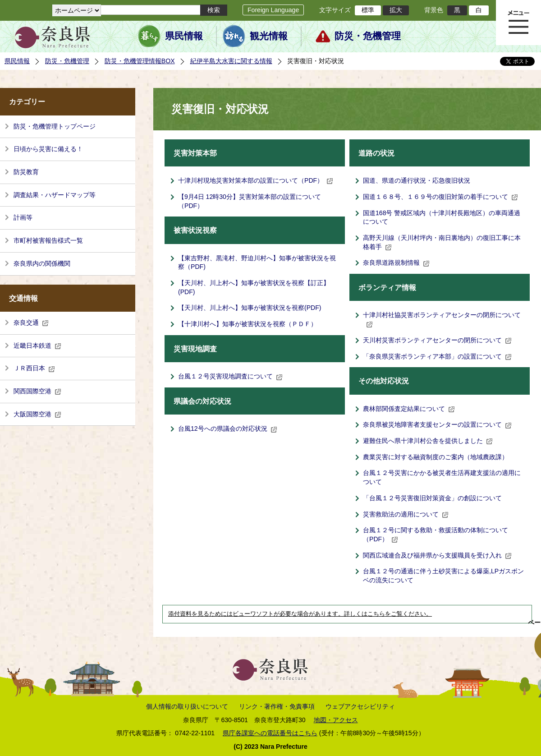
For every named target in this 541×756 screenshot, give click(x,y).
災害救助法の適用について (406, 514)
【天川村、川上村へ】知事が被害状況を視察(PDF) (250, 308)
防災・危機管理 (368, 36)
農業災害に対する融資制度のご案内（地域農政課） (436, 457)
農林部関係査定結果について (409, 409)
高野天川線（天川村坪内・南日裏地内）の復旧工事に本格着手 (442, 242)
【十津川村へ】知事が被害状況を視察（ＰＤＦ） (248, 324)
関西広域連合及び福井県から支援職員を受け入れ (437, 555)
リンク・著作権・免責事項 (277, 706)
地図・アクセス (336, 720)
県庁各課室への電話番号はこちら (270, 733)
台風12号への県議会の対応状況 (228, 429)
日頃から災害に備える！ (48, 149)
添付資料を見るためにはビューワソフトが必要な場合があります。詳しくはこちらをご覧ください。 (300, 614)
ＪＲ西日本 (34, 368)
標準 (368, 10)
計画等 (23, 217)
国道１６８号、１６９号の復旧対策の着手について (440, 197)
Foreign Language (273, 10)
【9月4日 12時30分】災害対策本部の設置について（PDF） (250, 201)
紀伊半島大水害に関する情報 (231, 61)
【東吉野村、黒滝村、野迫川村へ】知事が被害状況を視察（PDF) (257, 263)
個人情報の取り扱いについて (187, 706)
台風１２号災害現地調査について (230, 376)
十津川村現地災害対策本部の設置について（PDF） (256, 180)
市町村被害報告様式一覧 (48, 240)
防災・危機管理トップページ (55, 126)
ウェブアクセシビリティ (360, 706)
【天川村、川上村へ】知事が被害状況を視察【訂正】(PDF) (254, 287)
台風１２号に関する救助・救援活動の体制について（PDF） (436, 535)
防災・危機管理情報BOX (140, 61)
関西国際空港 (37, 391)
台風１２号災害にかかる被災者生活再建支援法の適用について (442, 477)
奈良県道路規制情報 (396, 263)
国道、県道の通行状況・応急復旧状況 (417, 180)
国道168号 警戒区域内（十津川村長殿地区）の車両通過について (442, 217)
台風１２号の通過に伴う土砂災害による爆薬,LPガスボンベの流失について (443, 576)
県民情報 (184, 36)
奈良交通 (31, 323)
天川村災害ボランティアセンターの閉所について (437, 340)
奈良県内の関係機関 (42, 263)
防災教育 (26, 172)
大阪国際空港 (37, 414)
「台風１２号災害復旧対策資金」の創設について (432, 498)
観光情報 (269, 36)
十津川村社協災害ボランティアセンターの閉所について (442, 319)
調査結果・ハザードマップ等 (55, 195)
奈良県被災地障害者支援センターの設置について (437, 424)
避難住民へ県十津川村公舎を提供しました (428, 441)
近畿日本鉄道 (37, 346)
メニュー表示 (518, 23)
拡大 (396, 10)
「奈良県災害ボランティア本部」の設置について (437, 356)
